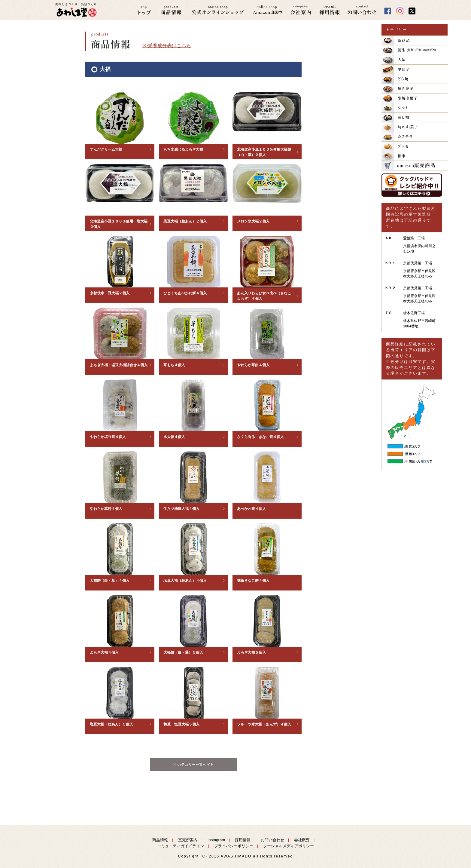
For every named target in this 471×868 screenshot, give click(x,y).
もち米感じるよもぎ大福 (183, 149)
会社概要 (302, 840)
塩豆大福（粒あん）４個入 (185, 581)
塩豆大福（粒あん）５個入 (111, 724)
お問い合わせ (272, 840)
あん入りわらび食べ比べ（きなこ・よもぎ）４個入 (266, 296)
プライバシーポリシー (234, 846)
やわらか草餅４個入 (253, 365)
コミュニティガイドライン (181, 846)
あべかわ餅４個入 (251, 509)
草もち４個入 (174, 365)
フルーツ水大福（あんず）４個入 (264, 724)
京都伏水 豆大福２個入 (110, 293)
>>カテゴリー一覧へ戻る (193, 765)
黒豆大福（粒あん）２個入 (185, 221)
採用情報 (243, 840)
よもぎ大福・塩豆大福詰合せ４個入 (119, 365)
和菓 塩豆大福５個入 (181, 724)
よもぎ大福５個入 (251, 652)
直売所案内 (188, 840)
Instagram (216, 840)
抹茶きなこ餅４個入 (253, 581)
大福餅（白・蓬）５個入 (183, 652)
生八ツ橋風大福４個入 (181, 509)
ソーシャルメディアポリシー (289, 846)
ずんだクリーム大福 (106, 149)
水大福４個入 (174, 437)
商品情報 (160, 840)
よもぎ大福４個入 (104, 652)
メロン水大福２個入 (253, 221)
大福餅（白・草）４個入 (110, 581)
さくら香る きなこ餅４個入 (260, 437)
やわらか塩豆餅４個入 (108, 437)
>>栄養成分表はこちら (167, 46)
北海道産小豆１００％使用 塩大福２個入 (119, 224)
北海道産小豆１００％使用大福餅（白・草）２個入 (264, 152)
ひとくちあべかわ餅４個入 (185, 293)
